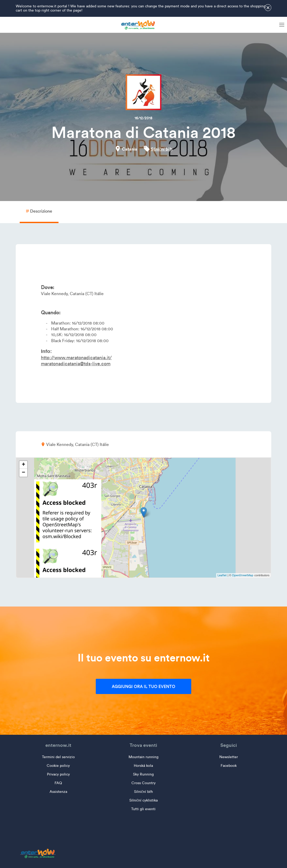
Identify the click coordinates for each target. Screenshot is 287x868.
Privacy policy (58, 774)
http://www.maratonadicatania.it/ (76, 358)
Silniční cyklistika (143, 800)
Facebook (229, 766)
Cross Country (143, 783)
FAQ (58, 783)
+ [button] (23, 465)
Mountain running (143, 757)
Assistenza (58, 792)
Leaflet (222, 575)
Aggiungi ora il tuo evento (143, 686)
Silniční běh (161, 149)
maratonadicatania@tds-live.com (76, 364)
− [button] (23, 473)
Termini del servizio (58, 757)
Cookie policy (58, 766)
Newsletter (229, 757)
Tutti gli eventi (143, 809)
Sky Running (143, 774)
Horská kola (143, 766)
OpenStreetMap (243, 575)
